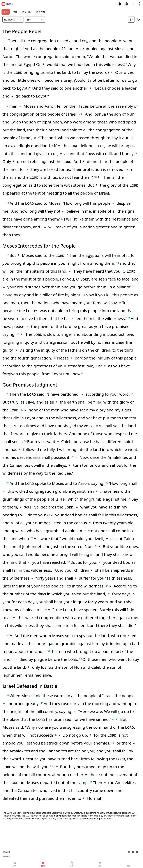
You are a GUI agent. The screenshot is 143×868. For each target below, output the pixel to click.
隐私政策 (7, 852)
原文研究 (26, 12)
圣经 (6, 12)
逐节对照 (40, 12)
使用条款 (7, 856)
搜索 (15, 12)
